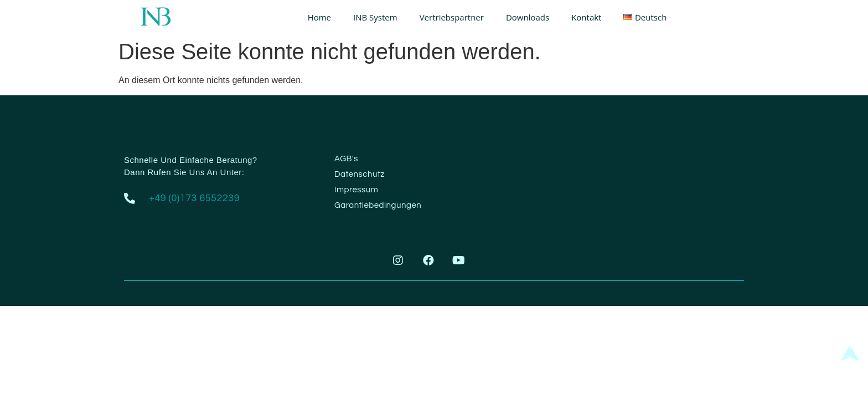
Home (319, 17)
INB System (375, 17)
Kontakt (586, 17)
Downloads (528, 17)
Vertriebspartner (452, 17)
